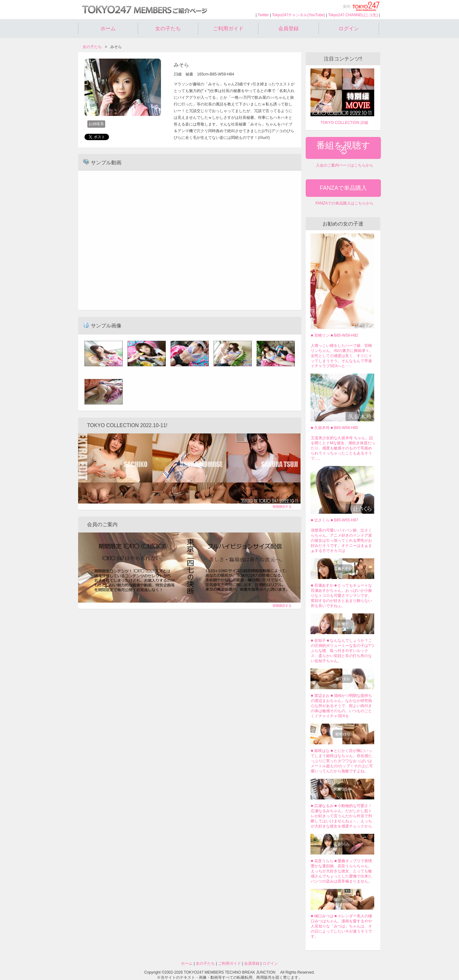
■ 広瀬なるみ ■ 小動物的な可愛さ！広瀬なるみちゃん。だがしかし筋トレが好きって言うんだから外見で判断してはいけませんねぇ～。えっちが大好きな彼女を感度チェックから (342, 816)
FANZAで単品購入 (343, 188)
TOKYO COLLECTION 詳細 (344, 123)
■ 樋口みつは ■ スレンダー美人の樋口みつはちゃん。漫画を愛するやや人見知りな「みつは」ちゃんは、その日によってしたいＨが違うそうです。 (342, 926)
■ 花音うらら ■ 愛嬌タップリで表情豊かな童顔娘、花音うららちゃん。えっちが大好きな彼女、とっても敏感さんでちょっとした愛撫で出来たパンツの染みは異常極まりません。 (342, 871)
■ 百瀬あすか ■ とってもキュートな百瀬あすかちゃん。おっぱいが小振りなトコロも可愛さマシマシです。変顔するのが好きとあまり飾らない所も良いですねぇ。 (342, 596)
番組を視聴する (343, 148)
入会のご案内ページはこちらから (345, 165)
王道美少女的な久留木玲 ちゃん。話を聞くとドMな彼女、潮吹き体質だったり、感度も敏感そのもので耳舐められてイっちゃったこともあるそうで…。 (343, 448)
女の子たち (168, 29)
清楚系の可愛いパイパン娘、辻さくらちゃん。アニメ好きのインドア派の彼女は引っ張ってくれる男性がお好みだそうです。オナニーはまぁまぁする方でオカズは (341, 540)
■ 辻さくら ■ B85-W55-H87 (335, 520)
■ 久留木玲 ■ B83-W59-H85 (335, 428)
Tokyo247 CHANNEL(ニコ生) (353, 15)
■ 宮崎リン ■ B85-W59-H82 (335, 335)
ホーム (108, 29)
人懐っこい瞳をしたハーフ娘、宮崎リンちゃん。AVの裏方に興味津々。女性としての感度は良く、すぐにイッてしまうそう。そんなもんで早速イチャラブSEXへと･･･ (342, 356)
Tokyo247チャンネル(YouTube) (299, 15)
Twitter (263, 15)
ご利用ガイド (228, 29)
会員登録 (288, 29)
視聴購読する (282, 507)
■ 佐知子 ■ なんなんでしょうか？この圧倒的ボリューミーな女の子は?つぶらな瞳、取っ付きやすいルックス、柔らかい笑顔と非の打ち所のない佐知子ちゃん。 (342, 651)
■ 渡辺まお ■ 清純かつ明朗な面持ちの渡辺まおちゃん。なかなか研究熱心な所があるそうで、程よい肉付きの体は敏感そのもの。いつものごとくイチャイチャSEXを (342, 706)
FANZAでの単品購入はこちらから (345, 203)
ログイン (349, 29)
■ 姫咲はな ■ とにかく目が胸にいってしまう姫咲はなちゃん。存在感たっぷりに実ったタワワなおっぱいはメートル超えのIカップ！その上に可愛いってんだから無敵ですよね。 (342, 761)
